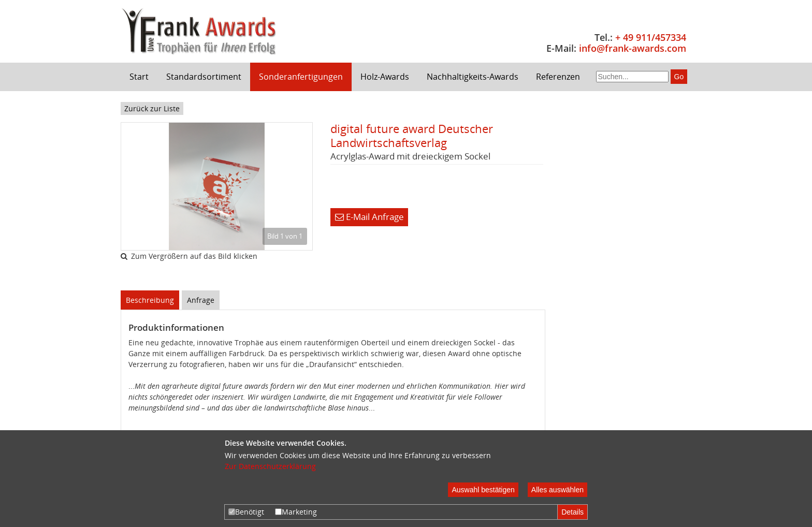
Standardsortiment (204, 77)
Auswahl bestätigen (483, 490)
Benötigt (246, 512)
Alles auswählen (557, 490)
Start (139, 77)
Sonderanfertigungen (301, 77)
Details (572, 512)
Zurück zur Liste (152, 108)
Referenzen (558, 77)
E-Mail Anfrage (369, 217)
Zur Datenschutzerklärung (270, 466)
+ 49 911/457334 (651, 37)
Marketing (296, 512)
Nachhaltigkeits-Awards (473, 77)
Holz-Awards (385, 77)
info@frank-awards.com (633, 48)
